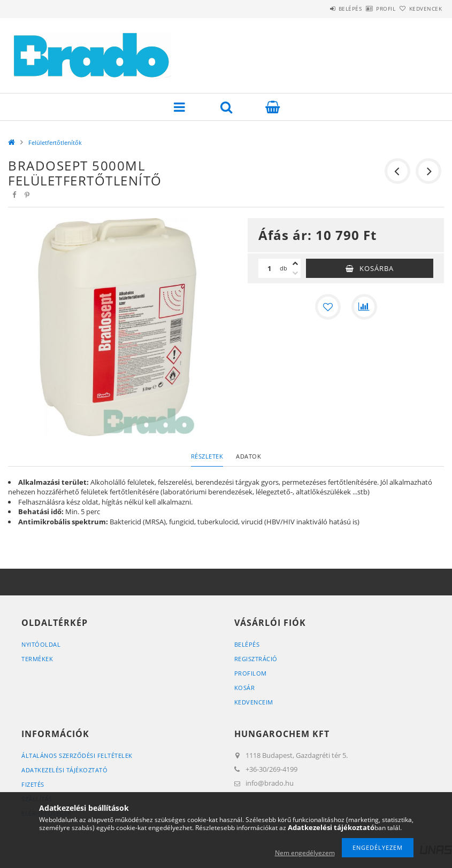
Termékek (37, 659)
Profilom (251, 673)
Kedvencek (419, 9)
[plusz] (295, 263)
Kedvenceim (254, 702)
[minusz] (295, 273)
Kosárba (377, 268)
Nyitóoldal (41, 644)
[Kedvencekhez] (328, 307)
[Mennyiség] (269, 268)
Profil (368, 9)
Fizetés (33, 784)
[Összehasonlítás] (364, 307)
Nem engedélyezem (305, 853)
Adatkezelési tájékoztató (64, 770)
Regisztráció (256, 659)
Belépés (320, 9)
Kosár (245, 688)
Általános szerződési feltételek (77, 755)
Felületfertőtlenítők (55, 142)
